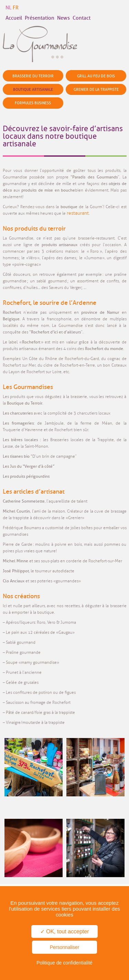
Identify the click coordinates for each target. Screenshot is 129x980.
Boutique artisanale (33, 89)
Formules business (33, 103)
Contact (82, 18)
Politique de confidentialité (64, 963)
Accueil (14, 18)
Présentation (40, 18)
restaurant (78, 213)
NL (8, 8)
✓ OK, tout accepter (65, 932)
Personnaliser (65, 947)
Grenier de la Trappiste (96, 89)
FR (16, 8)
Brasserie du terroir (33, 76)
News (63, 18)
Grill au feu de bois (96, 76)
